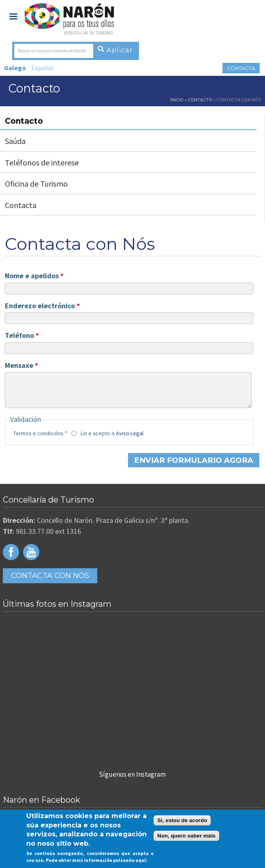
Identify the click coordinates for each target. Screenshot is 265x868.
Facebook (11, 558)
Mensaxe (21, 365)
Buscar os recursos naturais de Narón (52, 51)
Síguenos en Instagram (132, 780)
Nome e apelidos (34, 276)
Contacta (241, 68)
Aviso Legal (130, 439)
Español (43, 68)
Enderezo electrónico (42, 306)
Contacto (200, 100)
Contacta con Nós (50, 581)
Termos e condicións (40, 439)
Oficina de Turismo (36, 184)
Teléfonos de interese (42, 162)
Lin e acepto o (112, 439)
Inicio (177, 100)
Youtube (31, 558)
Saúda (15, 141)
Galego (15, 68)
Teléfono (22, 335)
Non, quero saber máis (186, 836)
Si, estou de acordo (182, 820)
